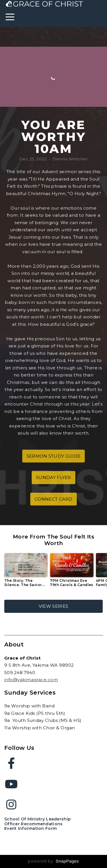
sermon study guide (53, 456)
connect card (53, 499)
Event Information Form (31, 828)
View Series (53, 606)
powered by (53, 861)
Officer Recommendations (33, 824)
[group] (26, 572)
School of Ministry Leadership (38, 819)
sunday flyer (53, 477)
